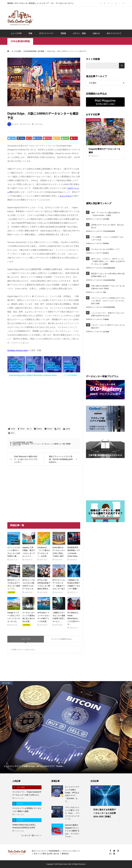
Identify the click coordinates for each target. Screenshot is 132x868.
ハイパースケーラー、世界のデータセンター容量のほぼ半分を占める (108, 314)
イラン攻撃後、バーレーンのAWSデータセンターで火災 (107, 238)
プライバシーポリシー (71, 851)
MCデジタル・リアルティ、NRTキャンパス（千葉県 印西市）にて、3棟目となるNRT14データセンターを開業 (108, 262)
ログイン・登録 (79, 33)
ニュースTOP (16, 33)
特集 (30, 33)
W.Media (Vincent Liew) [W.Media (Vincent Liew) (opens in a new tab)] (17, 350)
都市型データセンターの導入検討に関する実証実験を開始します (108, 275)
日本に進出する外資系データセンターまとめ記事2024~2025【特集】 (108, 287)
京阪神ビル (57, 444)
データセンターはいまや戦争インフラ (105, 249)
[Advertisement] (83, 18)
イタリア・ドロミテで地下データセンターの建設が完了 (108, 326)
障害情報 (106, 243)
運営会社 (65, 854)
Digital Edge (17, 444)
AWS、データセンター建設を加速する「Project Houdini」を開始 (106, 214)
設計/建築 (29, 442)
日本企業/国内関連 (20, 41)
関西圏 (68, 444)
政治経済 (106, 253)
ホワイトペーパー (46, 33)
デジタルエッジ (47, 444)
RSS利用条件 (54, 851)
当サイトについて (114, 33)
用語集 (63, 33)
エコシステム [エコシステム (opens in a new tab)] (65, 196)
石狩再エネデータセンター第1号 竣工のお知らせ (108, 226)
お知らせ (96, 33)
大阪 (63, 444)
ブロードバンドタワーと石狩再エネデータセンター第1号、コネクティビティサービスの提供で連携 (108, 301)
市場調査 (106, 319)
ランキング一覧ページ (30, 835)
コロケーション (35, 444)
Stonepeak (25, 444)
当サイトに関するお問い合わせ (46, 854)
